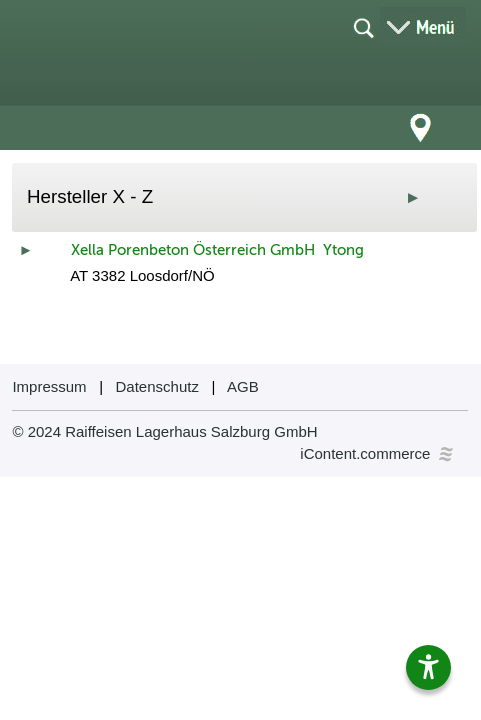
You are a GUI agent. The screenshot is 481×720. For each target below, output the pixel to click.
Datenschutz (157, 386)
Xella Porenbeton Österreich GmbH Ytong (217, 250)
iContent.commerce (378, 453)
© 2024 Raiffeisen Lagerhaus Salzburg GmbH (164, 431)
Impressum (49, 386)
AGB (243, 386)
